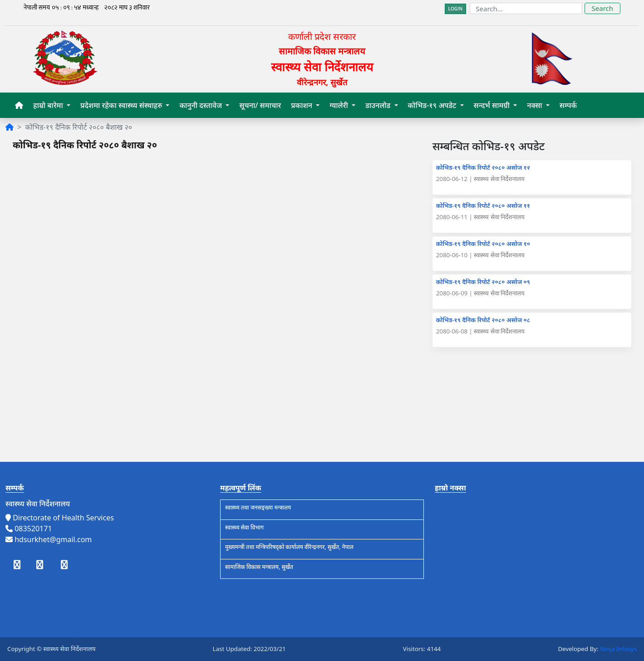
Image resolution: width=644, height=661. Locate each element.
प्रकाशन (302, 105)
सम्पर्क (568, 105)
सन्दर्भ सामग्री (493, 105)
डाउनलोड (379, 105)
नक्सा (536, 105)
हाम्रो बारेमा (49, 105)
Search (602, 8)
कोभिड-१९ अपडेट (433, 105)
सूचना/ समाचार (260, 105)
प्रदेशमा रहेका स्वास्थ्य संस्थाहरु (122, 105)
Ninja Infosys (618, 649)
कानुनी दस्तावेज (202, 105)
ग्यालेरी (340, 105)
